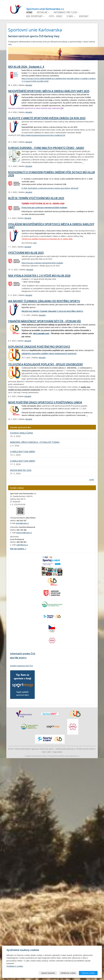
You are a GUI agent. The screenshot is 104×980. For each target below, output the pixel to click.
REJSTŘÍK (14, 658)
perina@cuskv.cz (22, 523)
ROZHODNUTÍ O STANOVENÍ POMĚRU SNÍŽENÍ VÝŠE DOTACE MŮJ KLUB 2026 (52, 174)
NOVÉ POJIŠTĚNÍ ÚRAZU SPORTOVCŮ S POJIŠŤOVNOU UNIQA (45, 402)
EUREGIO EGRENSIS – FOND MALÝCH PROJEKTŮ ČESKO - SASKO (46, 148)
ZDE (62, 108)
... (83, 162)
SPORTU (22, 658)
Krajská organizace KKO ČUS (22, 666)
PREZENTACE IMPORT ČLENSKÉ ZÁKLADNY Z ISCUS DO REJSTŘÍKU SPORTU (52, 311)
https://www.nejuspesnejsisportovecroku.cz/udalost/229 (43, 135)
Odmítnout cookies (68, 973)
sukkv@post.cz (22, 545)
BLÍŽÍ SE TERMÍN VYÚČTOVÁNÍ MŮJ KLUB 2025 (36, 198)
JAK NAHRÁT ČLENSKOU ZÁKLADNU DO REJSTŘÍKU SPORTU (44, 301)
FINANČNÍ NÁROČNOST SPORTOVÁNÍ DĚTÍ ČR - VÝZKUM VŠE (45, 321)
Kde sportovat (35, 16)
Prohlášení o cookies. (15, 966)
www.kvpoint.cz (74, 756)
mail (44, 752)
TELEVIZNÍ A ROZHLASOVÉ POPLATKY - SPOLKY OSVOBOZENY (46, 364)
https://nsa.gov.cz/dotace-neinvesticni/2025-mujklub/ (44, 208)
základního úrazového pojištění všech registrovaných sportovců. (49, 354)
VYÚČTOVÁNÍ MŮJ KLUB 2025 (26, 253)
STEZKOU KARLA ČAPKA (22, 433)
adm (49, 752)
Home (29, 12)
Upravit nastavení (48, 973)
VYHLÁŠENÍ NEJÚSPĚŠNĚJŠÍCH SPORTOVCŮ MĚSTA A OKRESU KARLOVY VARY (51, 226)
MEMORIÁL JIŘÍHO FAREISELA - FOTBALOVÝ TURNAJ (35, 442)
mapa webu (57, 752)
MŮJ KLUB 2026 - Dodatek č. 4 (26, 67)
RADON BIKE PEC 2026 (21, 470)
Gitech (92, 749)
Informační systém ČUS (23, 654)
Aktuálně (43, 12)
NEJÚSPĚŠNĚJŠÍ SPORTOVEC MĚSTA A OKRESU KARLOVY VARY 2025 (49, 91)
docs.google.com (41, 333)
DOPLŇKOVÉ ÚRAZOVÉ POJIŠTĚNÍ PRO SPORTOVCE (39, 347)
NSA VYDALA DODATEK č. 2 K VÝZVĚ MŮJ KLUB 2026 (39, 276)
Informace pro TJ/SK (66, 12)
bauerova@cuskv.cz (24, 533)
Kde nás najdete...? (18, 549)
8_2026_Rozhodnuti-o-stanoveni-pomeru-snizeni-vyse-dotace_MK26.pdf (50, 188)
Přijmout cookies (88, 973)
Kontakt (84, 16)
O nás (71, 16)
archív (92, 480)
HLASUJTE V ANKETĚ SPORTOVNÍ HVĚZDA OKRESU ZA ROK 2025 (47, 118)
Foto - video (55, 16)
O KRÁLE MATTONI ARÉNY (23, 452)
